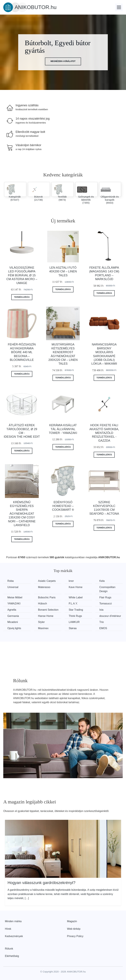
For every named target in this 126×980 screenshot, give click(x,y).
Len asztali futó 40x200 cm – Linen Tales (63, 271)
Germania (13, 616)
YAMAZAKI (14, 604)
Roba (10, 581)
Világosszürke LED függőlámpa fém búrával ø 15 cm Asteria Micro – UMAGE (22, 275)
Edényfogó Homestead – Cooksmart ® (63, 506)
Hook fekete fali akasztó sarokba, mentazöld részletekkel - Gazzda (104, 433)
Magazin (72, 921)
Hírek (8, 929)
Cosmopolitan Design (107, 589)
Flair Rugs (105, 597)
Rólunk (9, 949)
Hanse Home (46, 616)
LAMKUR (74, 622)
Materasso (44, 587)
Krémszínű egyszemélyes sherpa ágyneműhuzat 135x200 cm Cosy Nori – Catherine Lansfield (22, 514)
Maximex (43, 628)
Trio (102, 622)
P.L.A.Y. (73, 604)
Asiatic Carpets (47, 581)
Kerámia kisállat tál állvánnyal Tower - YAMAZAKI (63, 429)
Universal (13, 587)
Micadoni (13, 622)
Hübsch (42, 604)
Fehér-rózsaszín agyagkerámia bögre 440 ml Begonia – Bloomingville (22, 352)
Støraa (73, 628)
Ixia (101, 610)
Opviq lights (14, 628)
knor (71, 581)
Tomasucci (106, 604)
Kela (102, 581)
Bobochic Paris (47, 597)
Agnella (12, 610)
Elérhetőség (12, 956)
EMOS (103, 628)
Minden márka (13, 921)
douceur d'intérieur (110, 616)
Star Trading (76, 610)
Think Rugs (75, 616)
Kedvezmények (14, 936)
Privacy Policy (75, 936)
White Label (76, 597)
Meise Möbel (15, 597)
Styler (41, 622)
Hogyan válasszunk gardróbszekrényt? (42, 883)
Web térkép (74, 929)
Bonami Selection (48, 610)
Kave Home (76, 587)
